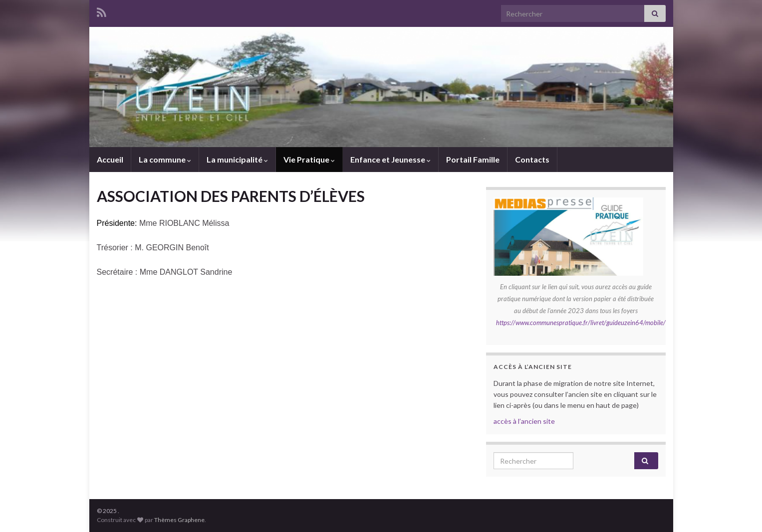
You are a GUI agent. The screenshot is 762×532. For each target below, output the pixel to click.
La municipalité (237, 159)
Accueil (110, 159)
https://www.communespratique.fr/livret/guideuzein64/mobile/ (581, 323)
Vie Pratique (309, 159)
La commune (165, 159)
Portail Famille (473, 159)
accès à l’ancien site (524, 421)
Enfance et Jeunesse (390, 159)
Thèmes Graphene (179, 520)
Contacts (532, 159)
